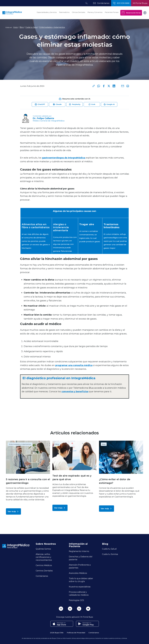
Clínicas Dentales (78, 12)
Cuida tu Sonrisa (110, 554)
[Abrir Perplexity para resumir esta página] (74, 104)
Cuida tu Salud (31, 27)
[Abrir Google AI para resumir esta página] (109, 104)
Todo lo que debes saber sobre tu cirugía (81, 580)
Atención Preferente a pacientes (80, 566)
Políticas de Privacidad (76, 633)
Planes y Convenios (95, 12)
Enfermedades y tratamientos (52, 27)
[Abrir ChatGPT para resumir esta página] (40, 104)
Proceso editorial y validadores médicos (79, 593)
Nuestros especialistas (80, 587)
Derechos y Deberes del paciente (81, 558)
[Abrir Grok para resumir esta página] (92, 104)
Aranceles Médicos (78, 573)
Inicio (16, 27)
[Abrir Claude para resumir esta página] (57, 104)
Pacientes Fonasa (112, 12)
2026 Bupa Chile (57, 633)
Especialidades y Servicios (47, 12)
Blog (22, 27)
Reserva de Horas (131, 13)
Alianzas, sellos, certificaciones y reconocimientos (44, 557)
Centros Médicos (44, 565)
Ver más (13, 511)
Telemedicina (64, 12)
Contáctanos (42, 576)
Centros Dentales (44, 571)
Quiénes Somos (43, 549)
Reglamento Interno (79, 551)
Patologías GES (76, 600)
